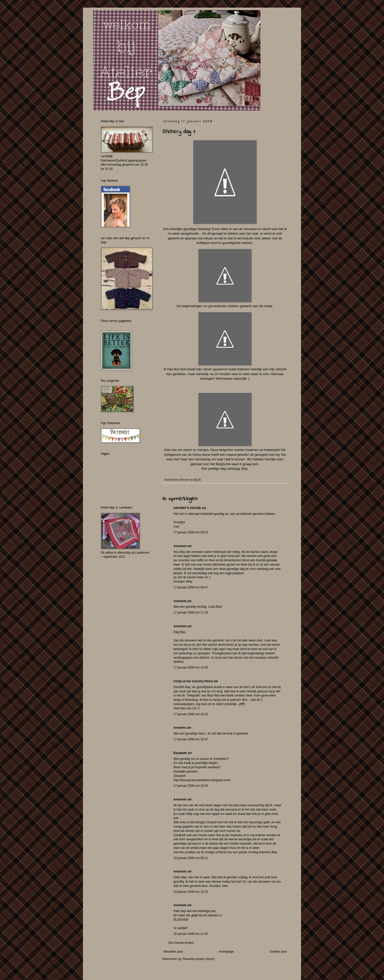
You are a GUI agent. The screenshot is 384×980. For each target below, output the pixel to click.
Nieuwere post (173, 952)
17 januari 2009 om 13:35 (191, 668)
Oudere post (278, 952)
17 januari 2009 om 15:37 (191, 739)
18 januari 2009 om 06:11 (191, 858)
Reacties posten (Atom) (199, 959)
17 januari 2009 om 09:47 (191, 587)
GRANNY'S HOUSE (187, 508)
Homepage (226, 952)
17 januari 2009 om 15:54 (191, 786)
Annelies (180, 728)
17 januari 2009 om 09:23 (191, 532)
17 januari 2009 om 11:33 (191, 612)
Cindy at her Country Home (193, 681)
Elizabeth (180, 753)
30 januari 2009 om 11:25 (191, 934)
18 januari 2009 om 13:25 (191, 892)
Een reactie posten (181, 943)
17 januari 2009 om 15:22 (191, 714)
